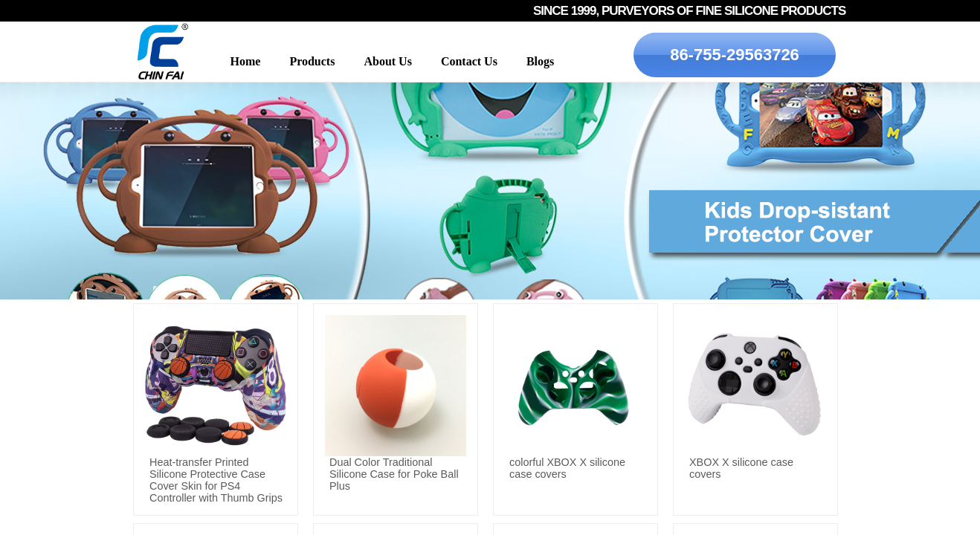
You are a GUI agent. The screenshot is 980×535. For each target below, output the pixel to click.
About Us (387, 61)
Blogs (540, 61)
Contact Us (469, 61)
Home (246, 61)
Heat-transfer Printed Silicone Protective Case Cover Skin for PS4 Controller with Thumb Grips (216, 480)
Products (312, 61)
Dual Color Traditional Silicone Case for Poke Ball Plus (394, 474)
